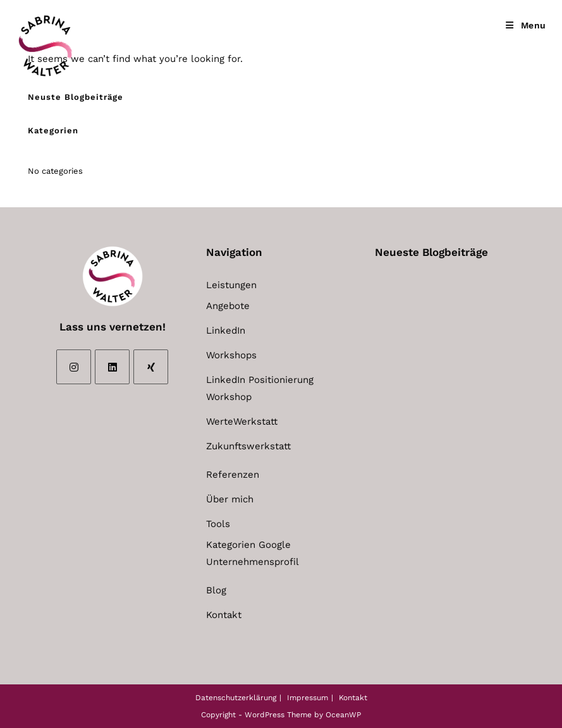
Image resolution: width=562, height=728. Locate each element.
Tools (218, 524)
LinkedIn (226, 331)
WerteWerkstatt (242, 422)
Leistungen (231, 285)
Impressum (308, 698)
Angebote (228, 306)
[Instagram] (74, 367)
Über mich (230, 499)
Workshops (231, 355)
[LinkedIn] (112, 367)
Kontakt (224, 615)
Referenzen (233, 475)
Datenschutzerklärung (236, 698)
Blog (216, 590)
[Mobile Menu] (526, 25)
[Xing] (151, 367)
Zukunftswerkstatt (248, 446)
